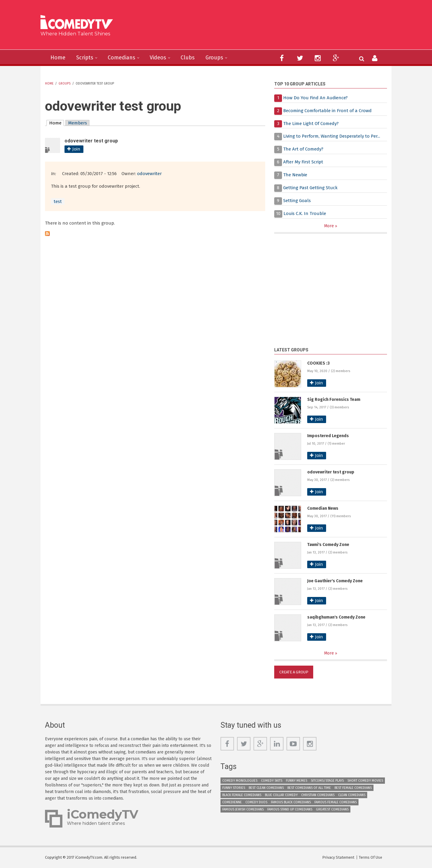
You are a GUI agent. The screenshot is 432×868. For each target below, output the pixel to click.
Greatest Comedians (332, 809)
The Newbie (295, 175)
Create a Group (294, 672)
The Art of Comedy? (303, 149)
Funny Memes (297, 781)
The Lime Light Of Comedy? (311, 124)
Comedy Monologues (240, 781)
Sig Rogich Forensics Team (334, 400)
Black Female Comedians (242, 795)
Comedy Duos (256, 802)
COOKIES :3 (318, 363)
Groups (214, 58)
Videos (158, 58)
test (58, 201)
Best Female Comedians (353, 788)
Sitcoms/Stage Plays (327, 781)
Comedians (121, 58)
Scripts (85, 58)
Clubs (188, 58)
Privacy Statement (338, 857)
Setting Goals (297, 201)
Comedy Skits (272, 781)
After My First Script (303, 162)
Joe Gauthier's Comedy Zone (335, 581)
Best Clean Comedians (266, 788)
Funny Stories (234, 788)
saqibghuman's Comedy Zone (336, 617)
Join (76, 149)
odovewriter (149, 174)
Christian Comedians (318, 795)
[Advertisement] (262, 27)
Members (78, 123)
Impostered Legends (328, 436)
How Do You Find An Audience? (315, 98)
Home (58, 58)
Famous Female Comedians (336, 802)
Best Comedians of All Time (309, 788)
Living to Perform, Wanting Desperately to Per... (332, 136)
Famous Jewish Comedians (243, 809)
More (330, 226)
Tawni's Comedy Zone (328, 545)
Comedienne (232, 802)
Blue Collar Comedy (281, 795)
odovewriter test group (331, 472)
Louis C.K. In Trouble (305, 213)
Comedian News (323, 508)
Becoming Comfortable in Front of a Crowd (327, 111)
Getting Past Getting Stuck (310, 188)
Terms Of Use (370, 857)
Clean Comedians (352, 795)
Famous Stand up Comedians (290, 809)
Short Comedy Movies (365, 781)
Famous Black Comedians (291, 802)
